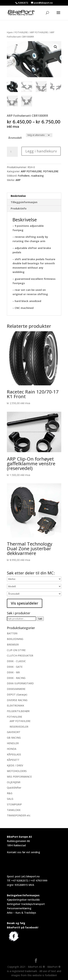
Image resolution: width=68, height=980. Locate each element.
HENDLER (13, 743)
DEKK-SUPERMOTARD (20, 683)
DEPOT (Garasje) (17, 694)
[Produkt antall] (12, 151)
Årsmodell (15, 137)
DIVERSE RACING (17, 700)
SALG (10, 798)
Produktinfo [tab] (19, 208)
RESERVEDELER (19, 726)
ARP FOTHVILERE (39, 32)
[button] (55, 47)
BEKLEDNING (15, 639)
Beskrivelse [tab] (18, 195)
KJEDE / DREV (15, 765)
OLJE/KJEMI (14, 782)
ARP (18, 180)
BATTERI (12, 633)
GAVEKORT (14, 732)
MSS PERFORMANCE (19, 776)
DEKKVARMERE (16, 689)
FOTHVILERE (21, 32)
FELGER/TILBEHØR (18, 711)
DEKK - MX (13, 672)
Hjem (10, 32)
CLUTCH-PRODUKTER (20, 655)
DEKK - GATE (15, 666)
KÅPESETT (13, 760)
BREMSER (13, 644)
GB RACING (14, 737)
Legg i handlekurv (41, 151)
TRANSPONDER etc (19, 815)
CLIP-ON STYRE (16, 650)
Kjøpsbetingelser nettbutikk (23, 899)
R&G (10, 793)
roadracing (37, 175)
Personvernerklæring (19, 908)
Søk (40, 618)
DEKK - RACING (16, 678)
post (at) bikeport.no (27, 876)
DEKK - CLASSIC (16, 661)
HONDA (12, 748)
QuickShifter (14, 787)
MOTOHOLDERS (17, 771)
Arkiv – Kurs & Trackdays (21, 912)
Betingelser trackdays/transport (26, 904)
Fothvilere (24, 175)
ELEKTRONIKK (16, 705)
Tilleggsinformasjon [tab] (24, 202)
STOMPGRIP (14, 804)
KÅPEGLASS (14, 754)
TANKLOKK (14, 810)
